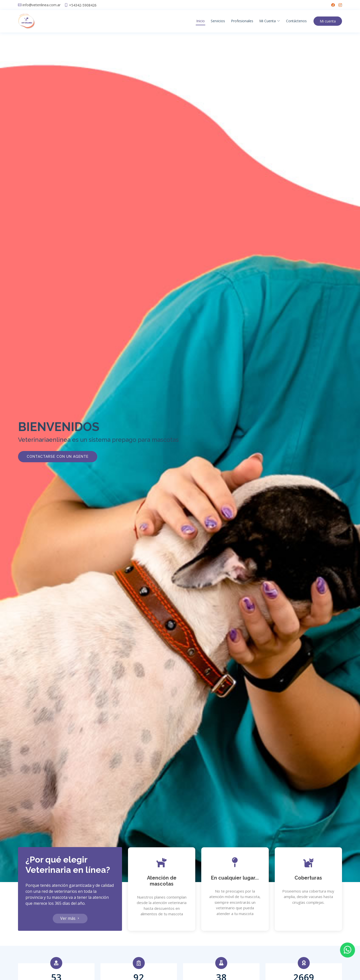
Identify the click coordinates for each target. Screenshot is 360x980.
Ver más (70, 918)
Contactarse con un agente (58, 457)
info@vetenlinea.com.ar (41, 5)
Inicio (200, 21)
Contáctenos (296, 21)
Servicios (218, 21)
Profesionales (242, 21)
